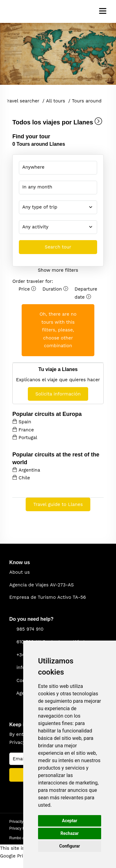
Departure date (86, 293)
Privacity (16, 822)
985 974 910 (30, 629)
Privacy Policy (21, 828)
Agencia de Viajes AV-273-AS (42, 585)
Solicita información (58, 394)
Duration (55, 289)
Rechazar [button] (70, 833)
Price (27, 289)
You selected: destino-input (53, 167)
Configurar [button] (70, 846)
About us (19, 572)
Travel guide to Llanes (58, 504)
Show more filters (58, 270)
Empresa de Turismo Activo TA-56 (48, 597)
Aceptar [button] (70, 821)
